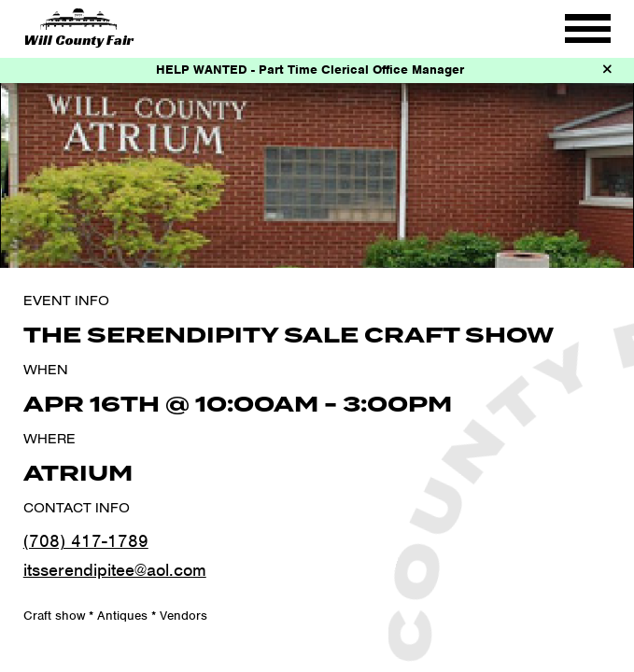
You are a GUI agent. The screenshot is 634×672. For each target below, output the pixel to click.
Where (49, 439)
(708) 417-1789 (86, 541)
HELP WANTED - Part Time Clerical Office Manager (310, 70)
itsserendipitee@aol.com (115, 570)
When (46, 370)
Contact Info (77, 508)
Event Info (66, 301)
